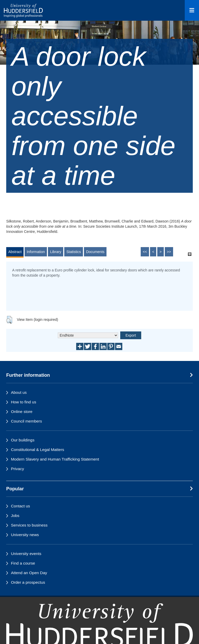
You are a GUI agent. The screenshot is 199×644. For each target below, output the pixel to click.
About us (19, 392)
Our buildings (23, 440)
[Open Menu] (192, 10)
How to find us (24, 402)
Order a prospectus (28, 582)
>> (169, 252)
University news (25, 535)
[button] (9, 320)
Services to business (29, 525)
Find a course (23, 563)
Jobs (15, 516)
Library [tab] (56, 252)
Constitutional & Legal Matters (37, 450)
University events (26, 554)
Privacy (17, 469)
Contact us (20, 506)
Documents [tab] (95, 252)
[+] (190, 254)
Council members (26, 421)
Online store (22, 412)
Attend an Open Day (29, 573)
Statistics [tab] (74, 252)
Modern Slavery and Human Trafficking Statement (55, 459)
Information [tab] (36, 252)
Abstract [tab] (15, 252)
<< (145, 252)
